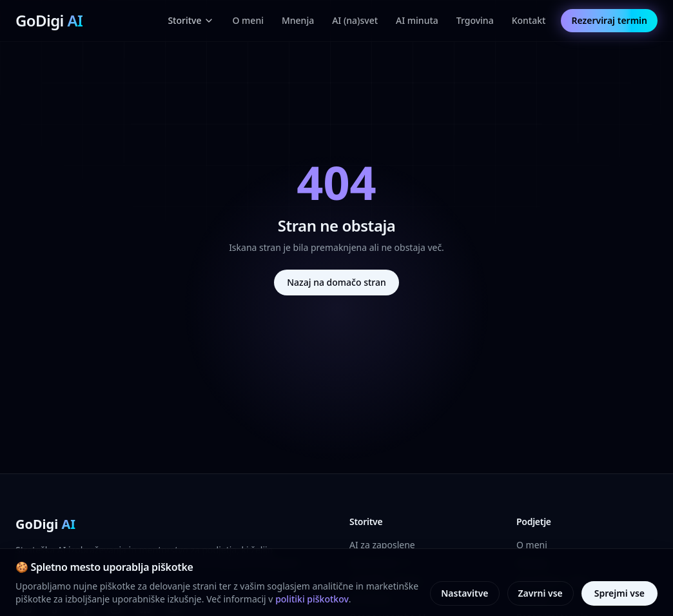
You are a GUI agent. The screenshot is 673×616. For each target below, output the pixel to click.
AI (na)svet (355, 20)
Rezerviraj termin (609, 20)
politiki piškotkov (312, 599)
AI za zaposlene (382, 545)
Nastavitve (464, 593)
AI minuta (417, 20)
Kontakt (529, 20)
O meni (248, 20)
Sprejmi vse (619, 593)
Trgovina (475, 20)
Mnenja (298, 20)
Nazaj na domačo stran (336, 282)
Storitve (191, 20)
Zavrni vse (541, 593)
